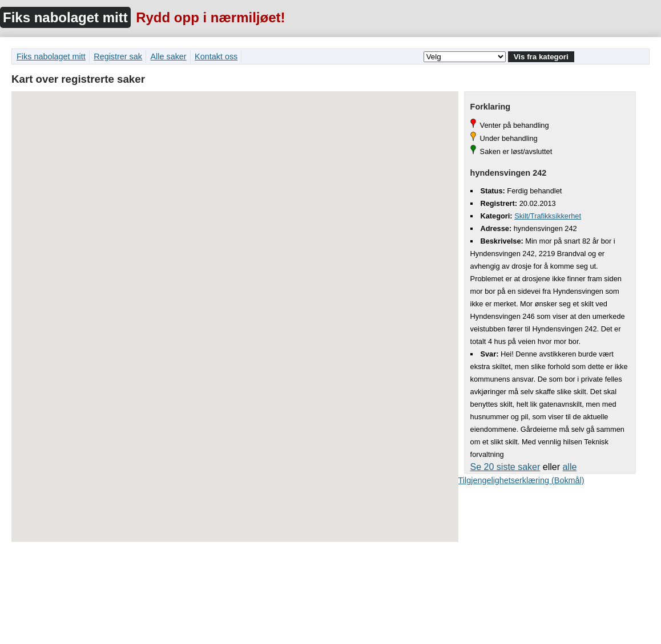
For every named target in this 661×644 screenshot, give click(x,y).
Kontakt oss (216, 56)
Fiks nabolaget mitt (65, 17)
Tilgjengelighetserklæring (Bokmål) (521, 480)
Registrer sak (118, 56)
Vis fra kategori (541, 57)
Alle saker (168, 56)
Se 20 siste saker (505, 467)
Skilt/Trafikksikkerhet (548, 216)
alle (569, 467)
